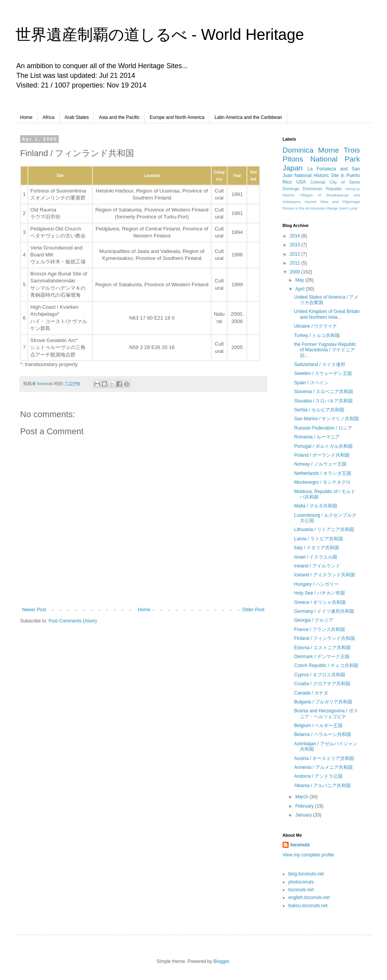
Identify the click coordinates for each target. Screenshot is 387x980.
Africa (49, 117)
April (301, 289)
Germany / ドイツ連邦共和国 (324, 611)
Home (26, 117)
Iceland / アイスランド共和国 (324, 575)
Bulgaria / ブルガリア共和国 (323, 702)
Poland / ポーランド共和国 (322, 455)
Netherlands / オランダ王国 (323, 473)
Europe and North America (177, 117)
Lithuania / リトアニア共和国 (324, 530)
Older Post (253, 610)
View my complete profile (308, 855)
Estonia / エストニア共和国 (322, 648)
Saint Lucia (348, 208)
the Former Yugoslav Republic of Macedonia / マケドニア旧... (325, 350)
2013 (296, 245)
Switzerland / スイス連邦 (320, 364)
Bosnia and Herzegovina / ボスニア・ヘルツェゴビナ (326, 714)
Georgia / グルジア (314, 620)
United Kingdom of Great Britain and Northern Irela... (327, 314)
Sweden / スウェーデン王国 (323, 373)
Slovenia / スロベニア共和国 (324, 392)
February (305, 806)
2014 (296, 236)
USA (301, 182)
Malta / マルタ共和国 (316, 506)
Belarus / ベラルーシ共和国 (323, 734)
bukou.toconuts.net (308, 906)
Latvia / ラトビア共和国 (319, 539)
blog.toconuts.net (306, 874)
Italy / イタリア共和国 (317, 548)
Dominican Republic (322, 189)
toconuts (300, 845)
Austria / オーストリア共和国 (324, 758)
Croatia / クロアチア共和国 (322, 684)
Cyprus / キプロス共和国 (320, 675)
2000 (296, 272)
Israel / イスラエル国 (316, 557)
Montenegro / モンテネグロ (322, 482)
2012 (296, 254)
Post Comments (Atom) (73, 621)
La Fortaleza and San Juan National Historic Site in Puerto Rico (321, 175)
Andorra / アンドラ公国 (318, 776)
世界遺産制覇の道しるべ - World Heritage (160, 34)
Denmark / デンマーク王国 (322, 657)
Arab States (77, 117)
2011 (296, 263)
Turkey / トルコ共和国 (317, 335)
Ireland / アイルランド (317, 566)
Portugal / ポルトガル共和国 (323, 446)
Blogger (221, 961)
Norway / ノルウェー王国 (320, 464)
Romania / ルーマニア (317, 437)
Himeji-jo (353, 189)
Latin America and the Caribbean (248, 117)
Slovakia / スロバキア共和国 (323, 401)
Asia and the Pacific (119, 117)
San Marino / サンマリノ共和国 (326, 419)
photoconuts (301, 882)
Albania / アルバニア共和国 (322, 786)
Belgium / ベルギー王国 (318, 726)
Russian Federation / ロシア (323, 428)
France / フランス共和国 (319, 629)
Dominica (298, 150)
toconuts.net (301, 890)
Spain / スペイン (311, 383)
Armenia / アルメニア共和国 (323, 767)
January (304, 815)
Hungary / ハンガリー (316, 584)
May (300, 280)
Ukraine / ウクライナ (316, 326)
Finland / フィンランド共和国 (324, 638)
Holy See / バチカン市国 (319, 593)
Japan (293, 168)
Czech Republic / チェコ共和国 (326, 665)
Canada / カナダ (311, 693)
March (302, 797)
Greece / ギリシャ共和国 (320, 602)
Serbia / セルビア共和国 (319, 410)
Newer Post (34, 610)
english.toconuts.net (309, 897)
